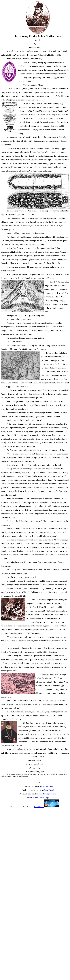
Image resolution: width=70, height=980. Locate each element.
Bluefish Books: (46, 807)
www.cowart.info (46, 786)
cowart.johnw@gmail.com (46, 794)
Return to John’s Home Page (38, 798)
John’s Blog (49, 790)
